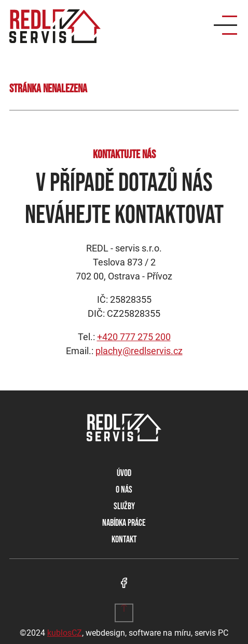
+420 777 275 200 (134, 337)
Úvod (124, 473)
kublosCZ (65, 633)
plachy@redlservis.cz (139, 351)
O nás (124, 490)
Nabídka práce (124, 523)
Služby (124, 506)
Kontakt (124, 540)
